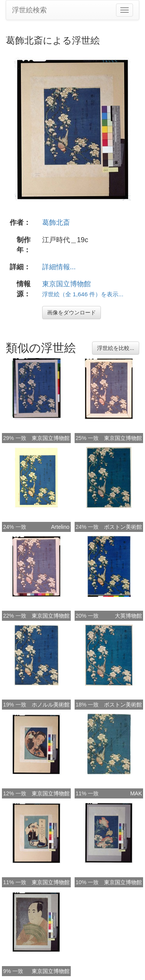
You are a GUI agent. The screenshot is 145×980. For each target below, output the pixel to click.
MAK (136, 793)
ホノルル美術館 (51, 705)
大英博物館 (128, 616)
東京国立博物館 (67, 284)
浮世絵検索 (29, 10)
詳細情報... (59, 267)
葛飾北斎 (56, 222)
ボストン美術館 (123, 527)
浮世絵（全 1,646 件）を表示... (83, 294)
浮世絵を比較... (116, 348)
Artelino (60, 527)
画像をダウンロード (72, 313)
